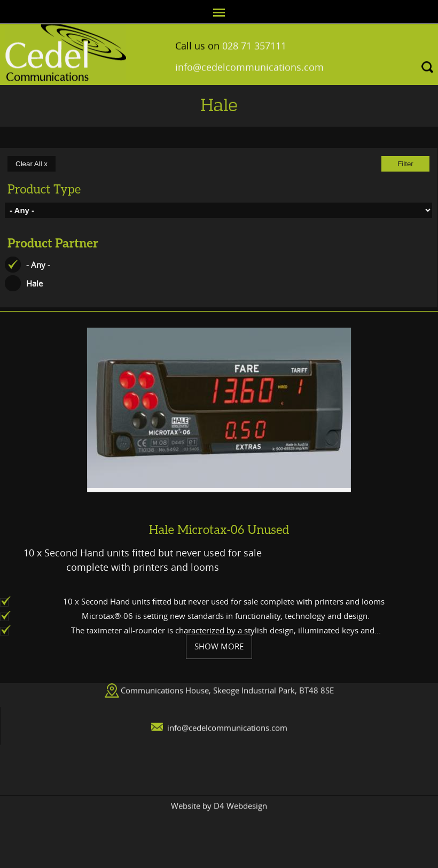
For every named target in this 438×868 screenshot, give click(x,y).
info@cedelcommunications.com (249, 63)
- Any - (38, 265)
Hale (34, 283)
